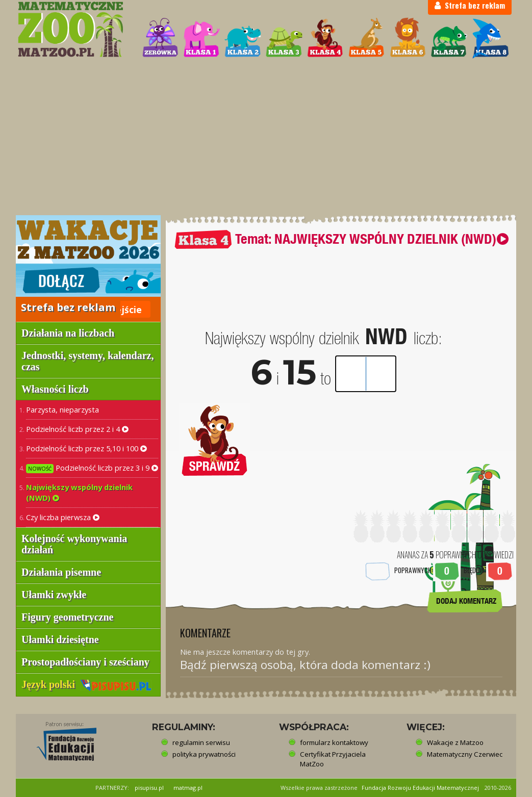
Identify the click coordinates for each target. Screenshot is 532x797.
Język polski (86, 684)
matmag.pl (188, 788)
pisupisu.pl (149, 788)
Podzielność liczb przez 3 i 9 (92, 468)
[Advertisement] (266, 138)
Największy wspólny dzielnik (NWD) (79, 492)
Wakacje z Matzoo (455, 742)
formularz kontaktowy (334, 742)
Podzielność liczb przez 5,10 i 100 (86, 448)
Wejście (124, 310)
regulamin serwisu (201, 742)
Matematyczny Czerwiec (465, 754)
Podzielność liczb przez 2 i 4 (77, 429)
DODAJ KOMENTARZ (466, 601)
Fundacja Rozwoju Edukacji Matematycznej (420, 788)
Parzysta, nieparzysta (62, 409)
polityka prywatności (204, 754)
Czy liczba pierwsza (63, 517)
